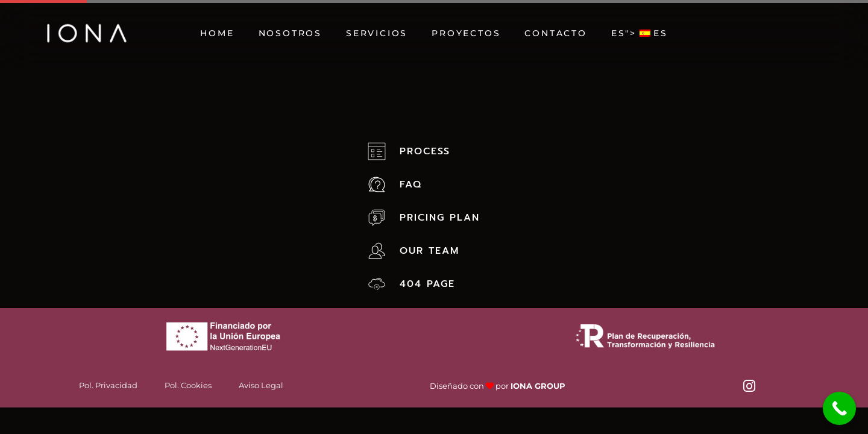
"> (640, 33)
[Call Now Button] (839, 408)
